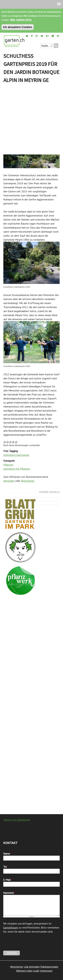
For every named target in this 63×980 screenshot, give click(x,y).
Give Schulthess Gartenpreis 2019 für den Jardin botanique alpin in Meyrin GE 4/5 (13, 442)
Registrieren (28, 481)
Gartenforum (11, 928)
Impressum (46, 971)
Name (7, 854)
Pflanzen (8, 465)
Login (36, 971)
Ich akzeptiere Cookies (18, 27)
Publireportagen (49, 967)
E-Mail (8, 880)
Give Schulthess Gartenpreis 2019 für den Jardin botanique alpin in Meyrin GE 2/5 (8, 442)
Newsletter (17, 967)
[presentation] (29, 944)
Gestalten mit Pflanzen (17, 469)
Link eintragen (32, 967)
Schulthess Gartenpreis (16, 455)
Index (29, 971)
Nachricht (9, 893)
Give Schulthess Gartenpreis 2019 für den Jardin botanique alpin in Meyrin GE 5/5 (16, 442)
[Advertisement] (32, 120)
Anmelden (9, 481)
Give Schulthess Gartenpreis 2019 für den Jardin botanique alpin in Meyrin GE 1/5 (5, 442)
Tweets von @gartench (17, 820)
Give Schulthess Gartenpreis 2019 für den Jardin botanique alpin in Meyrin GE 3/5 (10, 442)
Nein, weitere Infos (21, 20)
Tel (6, 867)
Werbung (21, 971)
